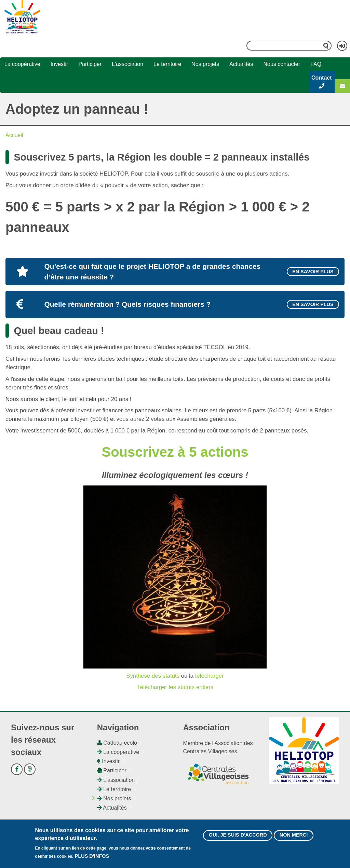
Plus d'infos (92, 857)
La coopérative (22, 64)
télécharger (210, 676)
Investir (59, 64)
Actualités (241, 64)
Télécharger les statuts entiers (175, 687)
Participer (90, 64)
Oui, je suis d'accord (238, 837)
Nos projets (205, 64)
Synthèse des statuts (153, 676)
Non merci (294, 837)
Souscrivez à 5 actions (175, 452)
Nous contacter (282, 64)
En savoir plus (313, 272)
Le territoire (167, 64)
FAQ (316, 64)
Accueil (14, 135)
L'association (127, 64)
